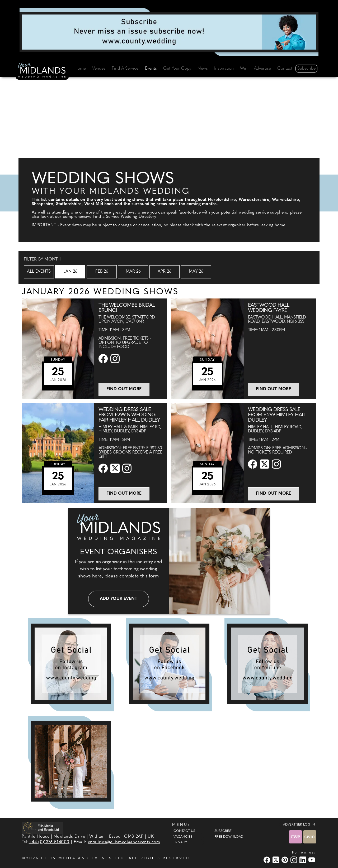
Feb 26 (102, 272)
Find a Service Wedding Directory (124, 217)
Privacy (180, 842)
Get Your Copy (177, 69)
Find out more (124, 389)
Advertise (262, 69)
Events (151, 69)
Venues (99, 69)
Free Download (229, 837)
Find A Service (125, 69)
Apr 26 (165, 272)
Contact (285, 69)
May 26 (196, 272)
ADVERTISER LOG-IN (299, 825)
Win (244, 69)
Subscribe (306, 69)
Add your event (119, 599)
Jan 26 (70, 272)
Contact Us (184, 831)
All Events (39, 272)
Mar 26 (133, 272)
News (203, 69)
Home (80, 69)
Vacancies (183, 837)
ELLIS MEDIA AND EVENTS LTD (83, 858)
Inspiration (224, 69)
